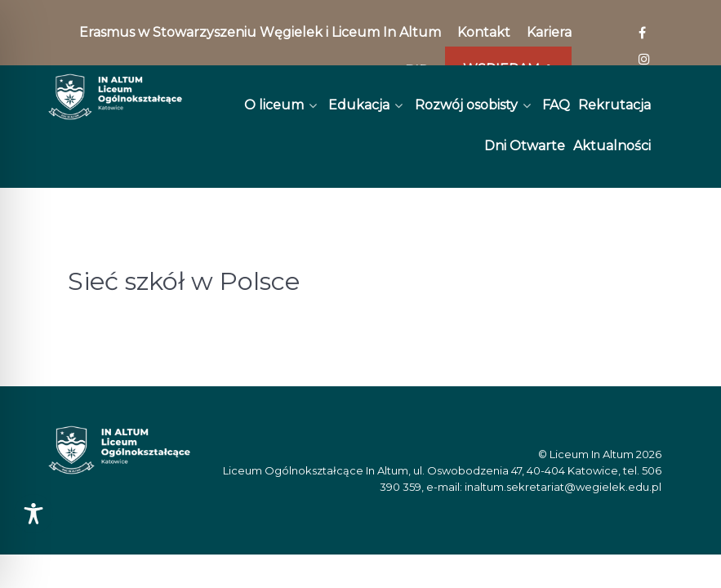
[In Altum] (116, 97)
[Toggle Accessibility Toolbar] (33, 514)
